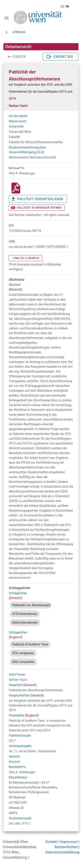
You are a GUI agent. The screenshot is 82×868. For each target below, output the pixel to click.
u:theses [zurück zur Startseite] (19, 32)
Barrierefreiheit (66, 847)
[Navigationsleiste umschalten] (7, 18)
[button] (65, 7)
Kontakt (51, 842)
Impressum (69, 842)
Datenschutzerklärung (62, 852)
